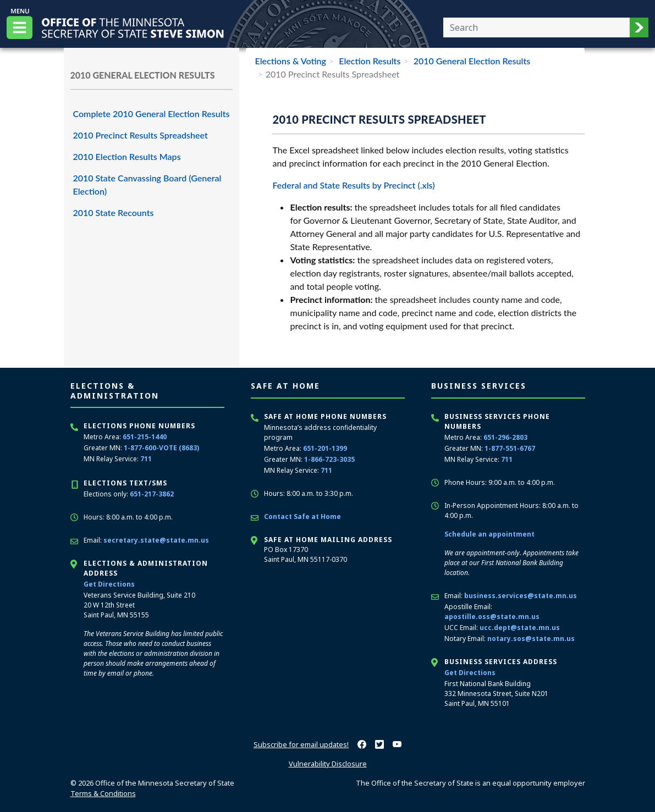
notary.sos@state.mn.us (531, 639)
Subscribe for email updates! (301, 744)
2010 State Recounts (114, 212)
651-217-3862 (152, 494)
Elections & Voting (290, 61)
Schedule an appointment (489, 534)
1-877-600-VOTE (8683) (161, 448)
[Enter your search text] (536, 27)
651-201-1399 (325, 448)
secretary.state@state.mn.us (156, 540)
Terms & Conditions (103, 793)
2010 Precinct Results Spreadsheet (141, 135)
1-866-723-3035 (329, 459)
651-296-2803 (505, 437)
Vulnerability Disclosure (328, 764)
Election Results (368, 61)
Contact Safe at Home (302, 517)
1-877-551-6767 (510, 448)
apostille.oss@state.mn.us (492, 617)
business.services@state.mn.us (521, 596)
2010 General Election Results (471, 61)
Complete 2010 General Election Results (152, 114)
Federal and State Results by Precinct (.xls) (353, 185)
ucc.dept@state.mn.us (520, 628)
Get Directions (109, 584)
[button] (639, 27)
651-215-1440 (145, 437)
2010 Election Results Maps (127, 156)
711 (146, 459)
